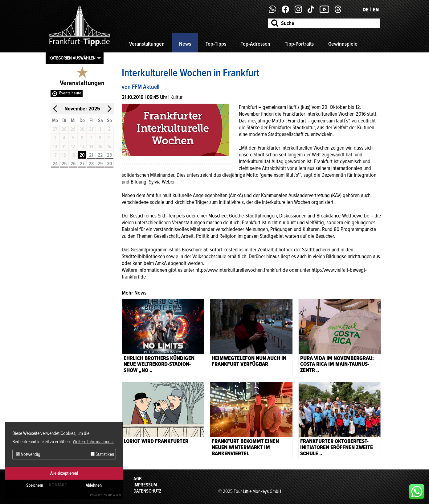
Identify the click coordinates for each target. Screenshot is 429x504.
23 (109, 155)
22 (100, 155)
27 (82, 164)
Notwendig (28, 454)
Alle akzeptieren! (64, 473)
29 (100, 164)
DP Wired (114, 495)
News (185, 44)
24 (55, 164)
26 (73, 164)
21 (91, 155)
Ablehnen (94, 485)
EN (376, 10)
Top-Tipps (216, 44)
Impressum (145, 485)
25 (64, 164)
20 (82, 155)
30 (109, 164)
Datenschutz (147, 491)
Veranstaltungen (147, 44)
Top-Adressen (255, 44)
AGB (138, 479)
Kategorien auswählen (72, 58)
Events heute (70, 93)
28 (91, 164)
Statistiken (102, 454)
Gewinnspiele (343, 44)
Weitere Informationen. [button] (93, 442)
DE (366, 10)
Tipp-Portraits (299, 44)
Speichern (35, 485)
